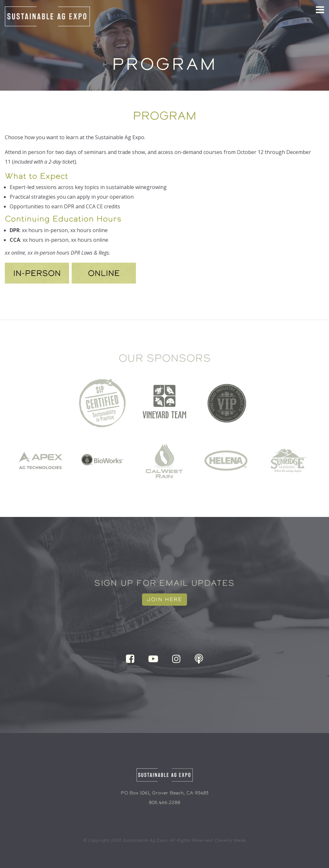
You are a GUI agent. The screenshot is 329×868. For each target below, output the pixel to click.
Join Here (164, 599)
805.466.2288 (164, 802)
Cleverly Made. (230, 840)
